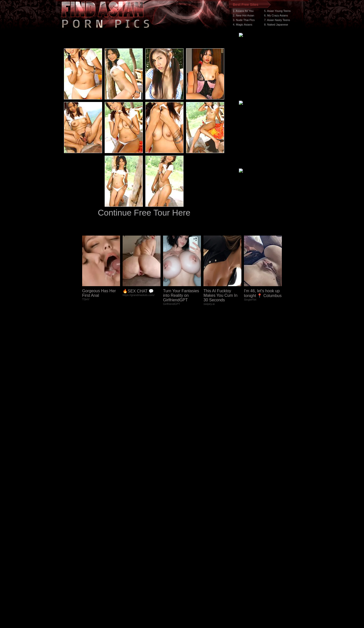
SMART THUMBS (191, 532)
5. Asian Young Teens (277, 11)
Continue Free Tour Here (144, 213)
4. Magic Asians (243, 25)
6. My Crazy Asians (276, 15)
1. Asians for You (243, 11)
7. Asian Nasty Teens (277, 20)
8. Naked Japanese (276, 25)
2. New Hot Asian (243, 15)
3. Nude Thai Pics (244, 20)
